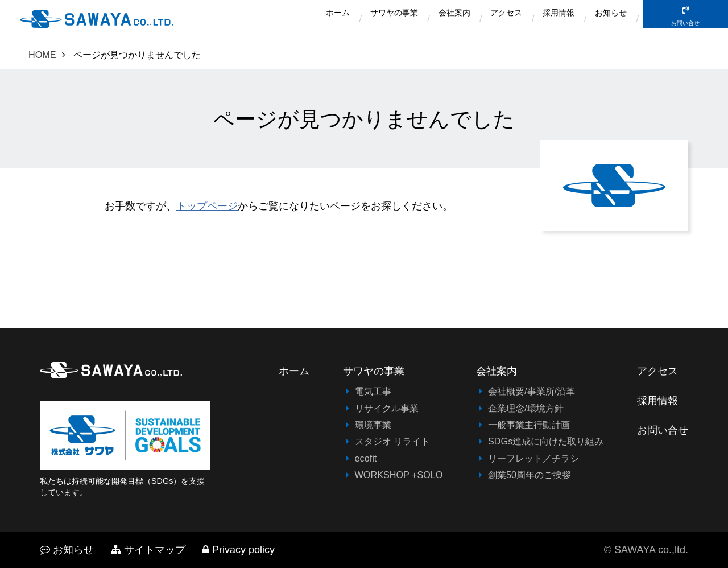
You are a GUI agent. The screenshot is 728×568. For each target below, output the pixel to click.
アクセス (486, 19)
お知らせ (607, 19)
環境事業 (373, 425)
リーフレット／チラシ (533, 458)
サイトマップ (148, 550)
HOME (42, 55)
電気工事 (373, 391)
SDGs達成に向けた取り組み (546, 441)
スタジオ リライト (393, 441)
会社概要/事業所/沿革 (531, 391)
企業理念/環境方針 (526, 408)
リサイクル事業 (387, 408)
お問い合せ (685, 35)
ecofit (366, 458)
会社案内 (427, 19)
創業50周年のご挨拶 (530, 475)
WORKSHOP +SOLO (399, 475)
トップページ (207, 206)
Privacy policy (239, 550)
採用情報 (547, 19)
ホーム (293, 19)
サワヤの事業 (358, 19)
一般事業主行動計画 (529, 425)
